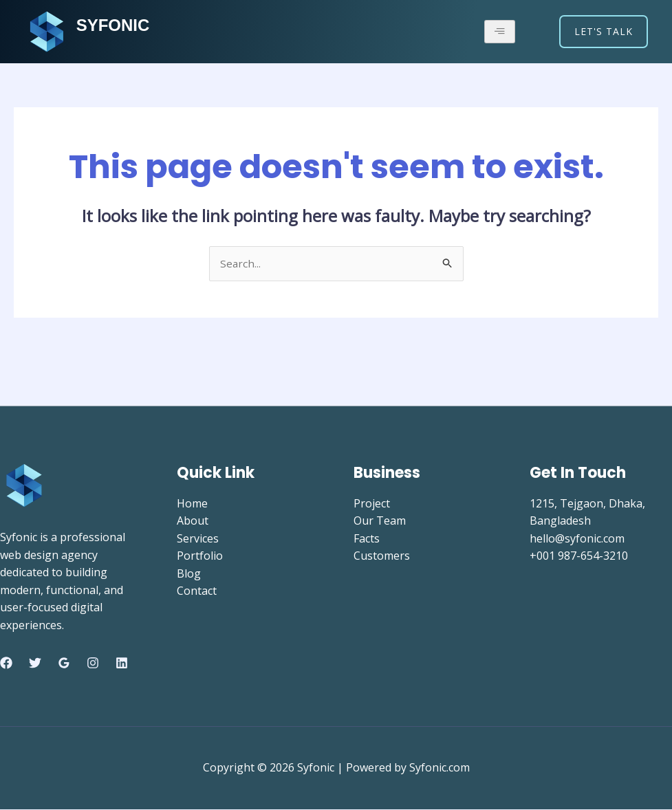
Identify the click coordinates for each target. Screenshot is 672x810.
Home (192, 504)
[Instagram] (93, 664)
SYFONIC (116, 25)
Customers (382, 556)
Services (198, 539)
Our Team (380, 521)
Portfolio (200, 556)
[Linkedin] (122, 664)
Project (372, 504)
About (193, 521)
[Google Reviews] (64, 664)
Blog (189, 574)
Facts (367, 539)
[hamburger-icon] (500, 32)
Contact (197, 592)
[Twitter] (35, 664)
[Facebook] (6, 664)
